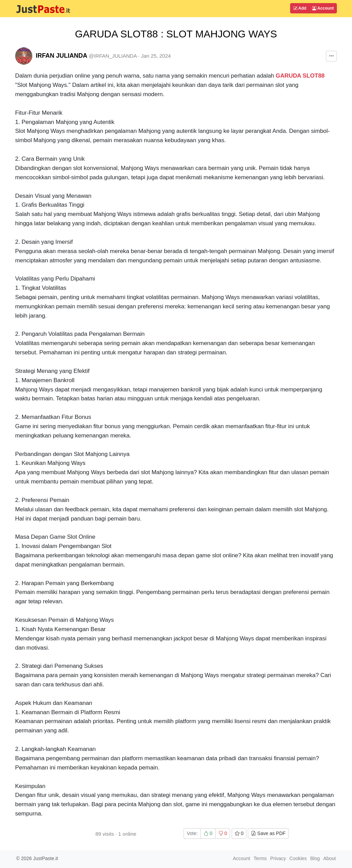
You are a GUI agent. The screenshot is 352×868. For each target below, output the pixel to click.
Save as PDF (268, 833)
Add (300, 8)
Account (323, 8)
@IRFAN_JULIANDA (113, 56)
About (329, 858)
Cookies (298, 858)
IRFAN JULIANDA (62, 56)
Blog (315, 858)
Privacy (278, 858)
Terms (260, 858)
